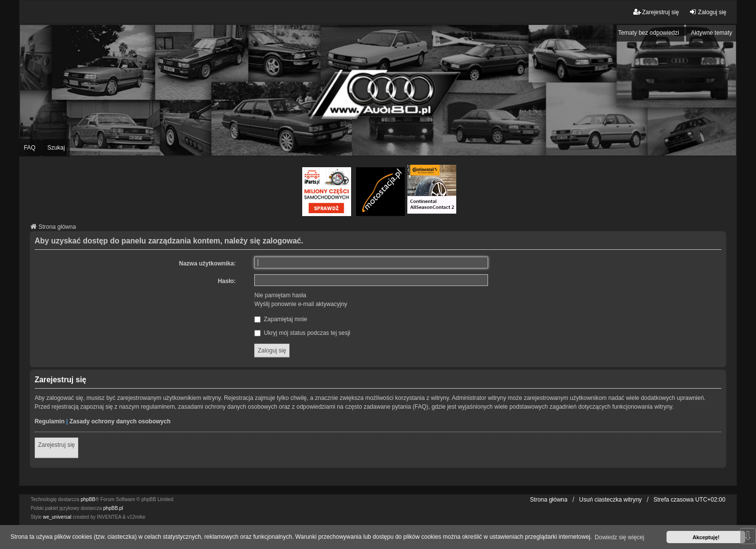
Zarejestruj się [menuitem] (656, 12)
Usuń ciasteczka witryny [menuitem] (610, 500)
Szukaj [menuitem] (56, 148)
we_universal (57, 517)
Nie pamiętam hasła (280, 295)
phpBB (88, 499)
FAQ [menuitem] (30, 148)
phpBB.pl (113, 508)
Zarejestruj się (56, 445)
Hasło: (227, 281)
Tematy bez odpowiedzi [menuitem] (649, 33)
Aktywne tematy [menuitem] (712, 33)
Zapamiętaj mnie (281, 319)
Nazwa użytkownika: (207, 264)
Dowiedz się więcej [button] (619, 537)
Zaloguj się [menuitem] (708, 12)
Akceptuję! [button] (706, 537)
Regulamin (50, 421)
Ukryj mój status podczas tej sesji (302, 333)
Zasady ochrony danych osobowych (120, 421)
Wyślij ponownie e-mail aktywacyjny (301, 304)
